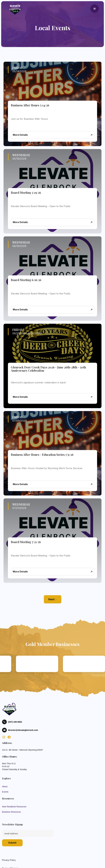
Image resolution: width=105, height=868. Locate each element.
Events (5, 792)
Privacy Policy (9, 860)
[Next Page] (53, 599)
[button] (95, 9)
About (5, 787)
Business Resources (11, 812)
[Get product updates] (28, 833)
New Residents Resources (14, 807)
